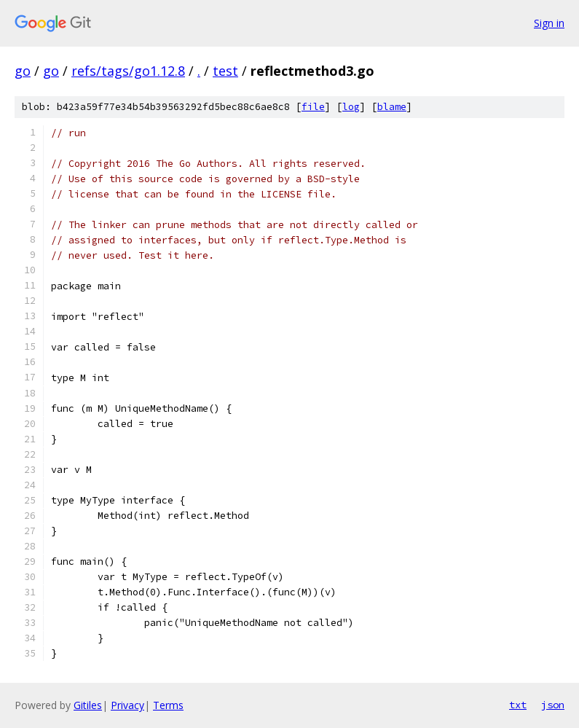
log (351, 107)
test (225, 71)
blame (392, 107)
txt (518, 705)
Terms (168, 705)
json (553, 705)
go (23, 71)
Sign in (549, 23)
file (313, 107)
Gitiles (88, 705)
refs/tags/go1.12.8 (128, 71)
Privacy (127, 705)
